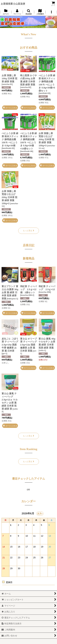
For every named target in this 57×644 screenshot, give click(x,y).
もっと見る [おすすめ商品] (29, 231)
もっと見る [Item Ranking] (29, 462)
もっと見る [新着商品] (29, 436)
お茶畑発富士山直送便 (13, 4)
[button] (28, 12)
